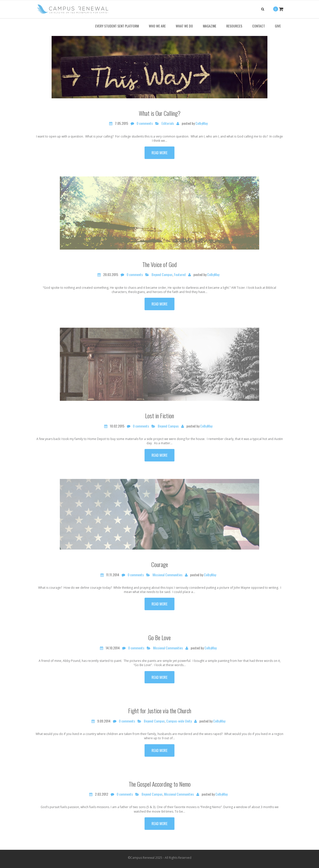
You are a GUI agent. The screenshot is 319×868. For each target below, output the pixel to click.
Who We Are (157, 26)
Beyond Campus (162, 275)
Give (278, 26)
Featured (180, 275)
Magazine (210, 26)
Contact (259, 26)
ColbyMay (201, 123)
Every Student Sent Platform (117, 26)
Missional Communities (167, 575)
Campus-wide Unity (179, 721)
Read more (159, 152)
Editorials (168, 123)
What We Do (184, 26)
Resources (234, 26)
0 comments (145, 123)
